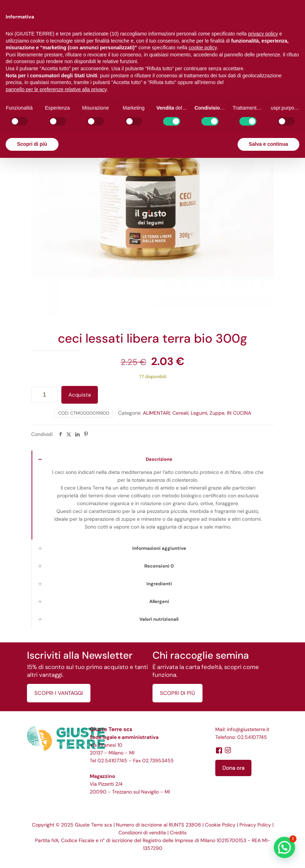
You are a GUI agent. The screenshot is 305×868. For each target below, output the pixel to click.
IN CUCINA (239, 413)
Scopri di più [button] (32, 144)
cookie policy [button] (203, 48)
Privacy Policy (255, 825)
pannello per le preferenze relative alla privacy (56, 89)
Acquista (80, 395)
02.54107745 (112, 761)
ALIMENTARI (156, 413)
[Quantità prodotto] (45, 395)
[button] (284, 847)
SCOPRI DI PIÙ (178, 693)
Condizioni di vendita (142, 833)
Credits (178, 833)
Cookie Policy (220, 825)
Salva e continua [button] (268, 144)
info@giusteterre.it (248, 729)
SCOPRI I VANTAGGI (59, 693)
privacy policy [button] (263, 34)
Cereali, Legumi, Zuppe (198, 413)
